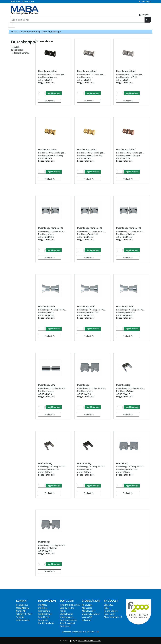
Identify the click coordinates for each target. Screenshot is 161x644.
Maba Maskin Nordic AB (89, 640)
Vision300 (109, 605)
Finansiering (44, 611)
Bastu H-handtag (21, 53)
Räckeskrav (65, 626)
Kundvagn (87, 605)
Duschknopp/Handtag (29, 32)
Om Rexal (43, 608)
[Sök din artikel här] (77, 20)
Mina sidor (87, 608)
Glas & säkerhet (67, 623)
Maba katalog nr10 (113, 617)
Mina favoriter (89, 611)
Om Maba (43, 605)
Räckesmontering (68, 620)
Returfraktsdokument (70, 605)
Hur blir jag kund (46, 623)
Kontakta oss (22, 605)
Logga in (145, 15)
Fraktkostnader (45, 614)
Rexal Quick (109, 614)
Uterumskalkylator (91, 614)
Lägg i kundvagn (54, 93)
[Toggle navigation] (12, 25)
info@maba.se (23, 620)
